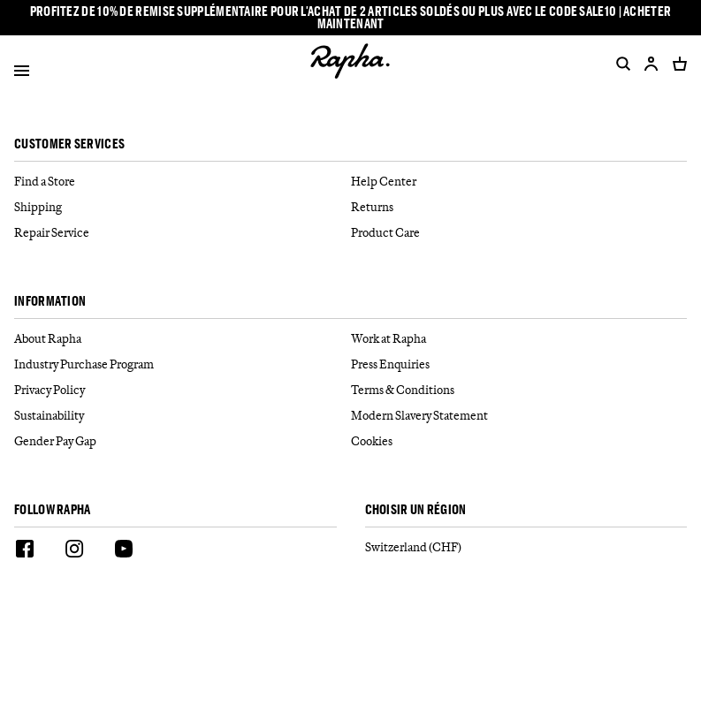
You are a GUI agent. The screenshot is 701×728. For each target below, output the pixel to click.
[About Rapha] (183, 339)
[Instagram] (74, 551)
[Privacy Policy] (183, 390)
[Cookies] (519, 441)
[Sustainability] (183, 416)
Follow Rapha (53, 510)
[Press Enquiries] (519, 364)
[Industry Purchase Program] (183, 364)
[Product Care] (519, 233)
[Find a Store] (183, 182)
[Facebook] (25, 551)
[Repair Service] (183, 233)
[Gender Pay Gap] (183, 441)
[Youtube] (124, 551)
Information (50, 302)
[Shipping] (183, 207)
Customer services (69, 144)
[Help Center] (519, 182)
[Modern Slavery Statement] (519, 416)
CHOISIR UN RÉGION (416, 510)
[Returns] (519, 207)
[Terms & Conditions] (519, 390)
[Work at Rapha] (519, 339)
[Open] (22, 74)
